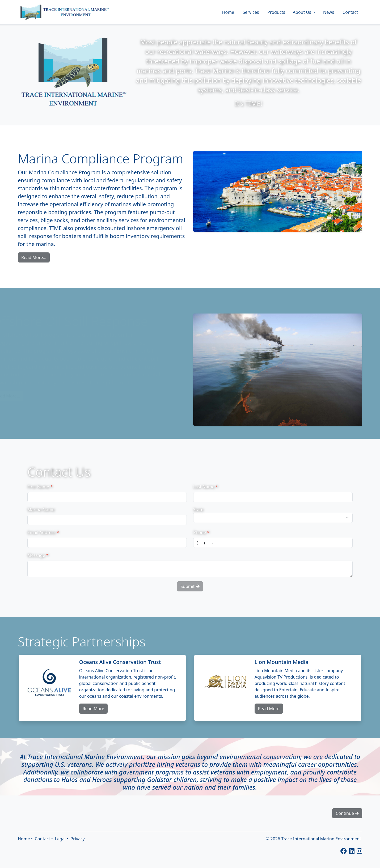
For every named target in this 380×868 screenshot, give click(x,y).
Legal (60, 839)
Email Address (43, 532)
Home (228, 12)
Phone (201, 532)
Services (251, 12)
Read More (93, 709)
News (329, 12)
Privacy (77, 839)
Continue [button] (347, 813)
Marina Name (41, 510)
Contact (350, 12)
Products (276, 12)
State (198, 510)
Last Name (206, 487)
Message (38, 555)
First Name (40, 487)
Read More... (34, 257)
